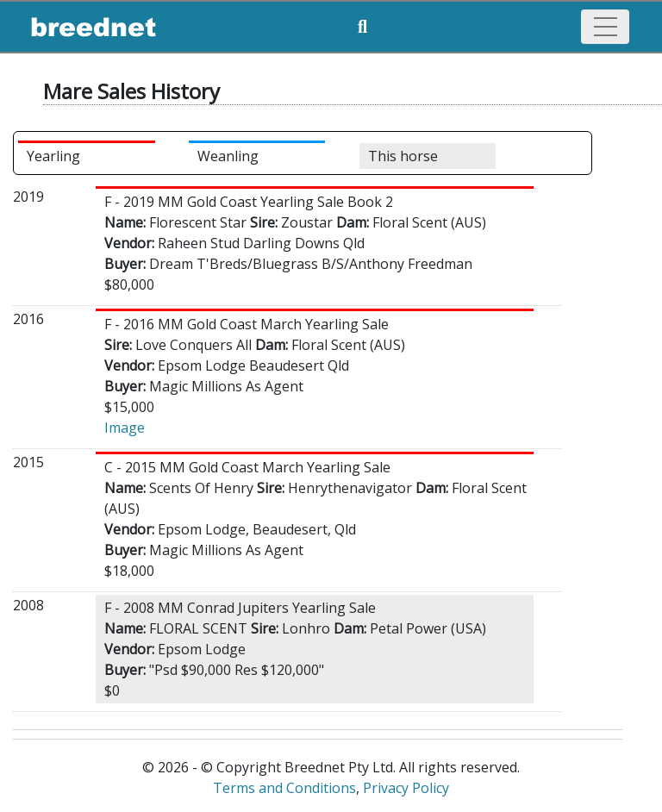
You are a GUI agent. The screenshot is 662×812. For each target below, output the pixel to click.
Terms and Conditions (284, 788)
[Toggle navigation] (605, 27)
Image (125, 428)
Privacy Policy (406, 788)
